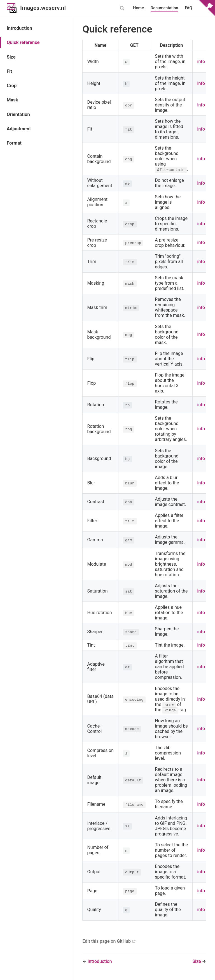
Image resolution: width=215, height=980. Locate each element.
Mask (12, 100)
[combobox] (123, 8)
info (201, 61)
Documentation (164, 8)
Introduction (19, 28)
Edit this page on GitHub (107, 941)
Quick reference (23, 42)
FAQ (188, 8)
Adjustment (19, 129)
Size (11, 57)
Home (138, 8)
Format (14, 143)
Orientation (18, 114)
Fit (9, 71)
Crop (12, 86)
